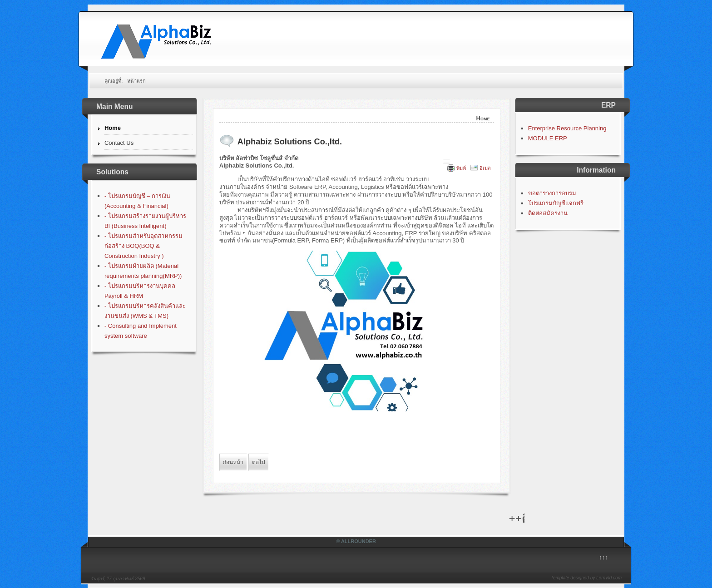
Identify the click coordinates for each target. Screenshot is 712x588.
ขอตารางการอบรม (552, 193)
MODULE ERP (548, 138)
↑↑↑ (603, 557)
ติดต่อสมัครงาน (548, 213)
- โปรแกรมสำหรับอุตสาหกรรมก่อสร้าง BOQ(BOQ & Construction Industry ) (143, 246)
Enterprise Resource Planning (567, 128)
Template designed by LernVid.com (586, 578)
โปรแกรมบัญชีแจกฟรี (556, 203)
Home (113, 128)
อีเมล (485, 168)
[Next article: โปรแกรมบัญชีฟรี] (259, 462)
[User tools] (446, 162)
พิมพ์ (461, 168)
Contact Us (119, 143)
